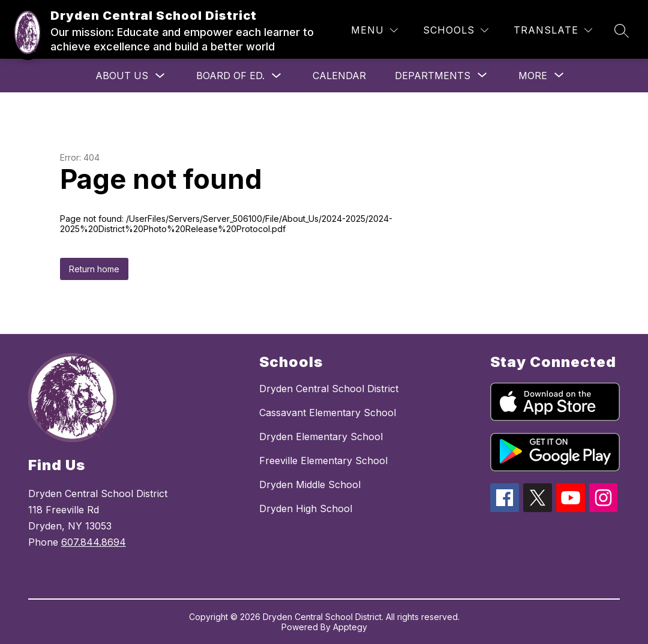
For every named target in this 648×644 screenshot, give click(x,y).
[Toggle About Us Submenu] (160, 76)
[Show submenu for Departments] (433, 76)
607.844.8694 (94, 542)
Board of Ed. (230, 76)
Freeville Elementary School (323, 461)
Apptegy (350, 627)
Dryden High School (306, 508)
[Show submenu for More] (533, 76)
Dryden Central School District (329, 389)
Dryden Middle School (310, 484)
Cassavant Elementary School (328, 413)
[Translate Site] (553, 30)
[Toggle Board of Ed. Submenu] (277, 76)
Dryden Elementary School (321, 437)
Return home (94, 269)
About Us (122, 76)
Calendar (339, 76)
